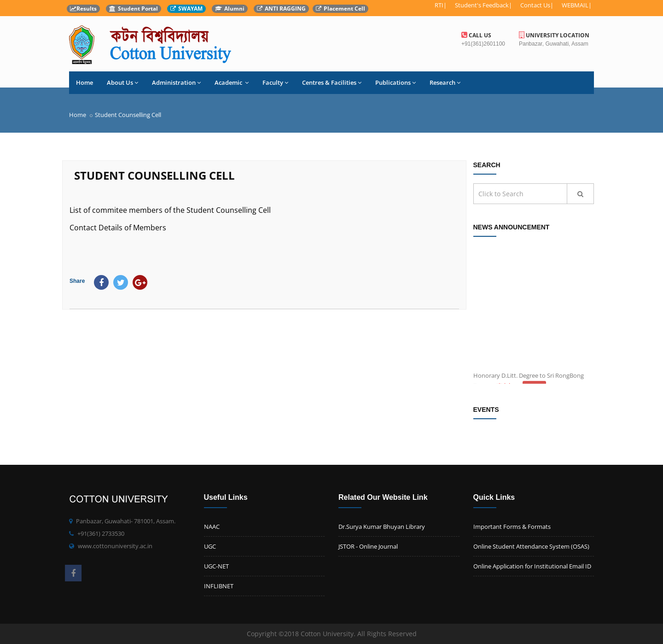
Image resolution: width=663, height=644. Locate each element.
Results (83, 9)
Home (84, 82)
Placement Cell (340, 9)
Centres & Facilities (332, 82)
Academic (232, 82)
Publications (395, 82)
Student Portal (134, 9)
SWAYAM (186, 9)
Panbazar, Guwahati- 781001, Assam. (126, 521)
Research (445, 82)
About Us (122, 82)
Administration (176, 82)
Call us (476, 35)
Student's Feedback (482, 5)
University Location (554, 35)
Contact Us (535, 5)
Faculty (275, 82)
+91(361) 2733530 (101, 533)
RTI (439, 5)
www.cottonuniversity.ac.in (115, 546)
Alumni (230, 9)
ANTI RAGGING (281, 9)
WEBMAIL (575, 5)
